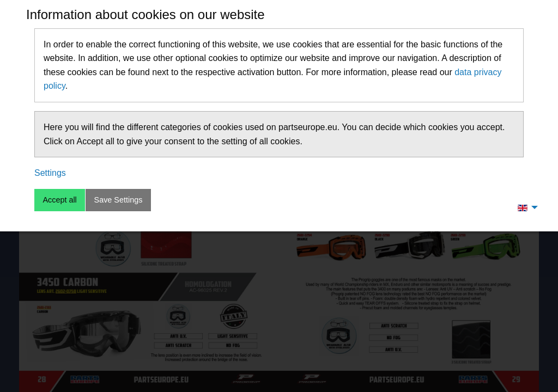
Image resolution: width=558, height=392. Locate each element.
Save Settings (119, 200)
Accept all (59, 200)
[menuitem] (525, 207)
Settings (50, 173)
